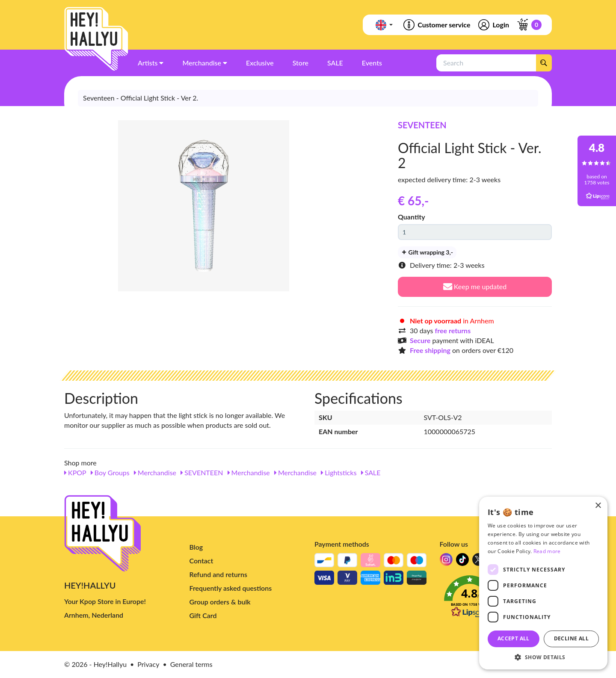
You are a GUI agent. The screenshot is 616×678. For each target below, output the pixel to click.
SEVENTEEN (422, 125)
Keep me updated (475, 286)
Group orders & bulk (220, 602)
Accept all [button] (514, 638)
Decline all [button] (571, 638)
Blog (196, 547)
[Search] (544, 63)
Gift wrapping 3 (427, 252)
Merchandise (155, 472)
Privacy (148, 664)
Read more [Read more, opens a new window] (547, 551)
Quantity (412, 217)
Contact (201, 561)
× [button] (598, 506)
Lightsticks (339, 472)
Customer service (436, 25)
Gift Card (203, 615)
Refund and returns (218, 574)
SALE (371, 472)
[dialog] (543, 583)
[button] (543, 657)
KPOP (75, 472)
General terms (191, 664)
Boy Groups (110, 472)
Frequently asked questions (231, 588)
